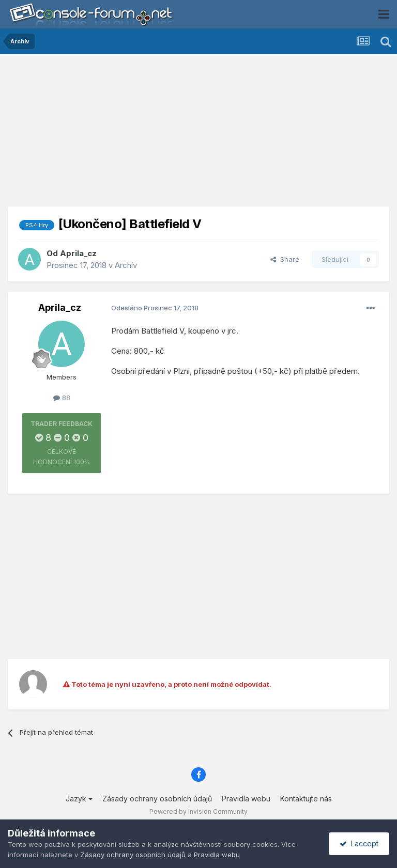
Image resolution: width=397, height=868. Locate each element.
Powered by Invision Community (198, 811)
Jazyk (79, 799)
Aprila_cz (78, 253)
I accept (359, 843)
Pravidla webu (246, 799)
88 (62, 398)
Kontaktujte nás (306, 799)
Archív (126, 265)
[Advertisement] (198, 134)
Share (285, 259)
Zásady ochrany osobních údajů (157, 799)
